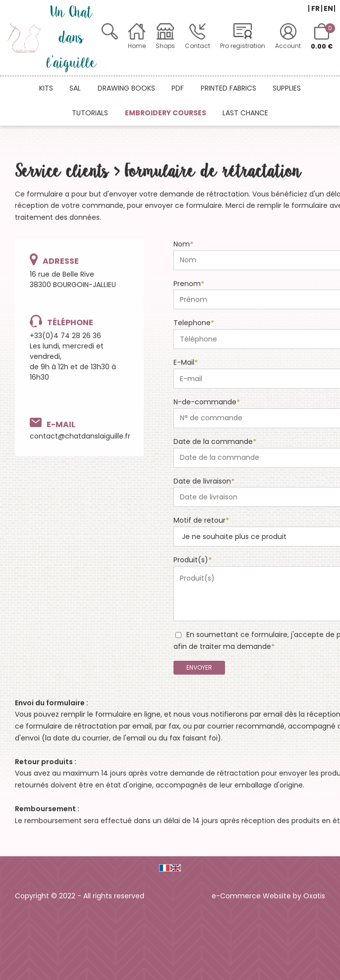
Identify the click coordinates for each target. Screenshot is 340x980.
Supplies (287, 88)
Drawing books (126, 88)
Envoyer (199, 667)
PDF (178, 88)
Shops (165, 46)
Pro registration (243, 46)
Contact (198, 46)
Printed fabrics (228, 88)
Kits (46, 88)
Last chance (245, 113)
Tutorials (90, 113)
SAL (75, 88)
